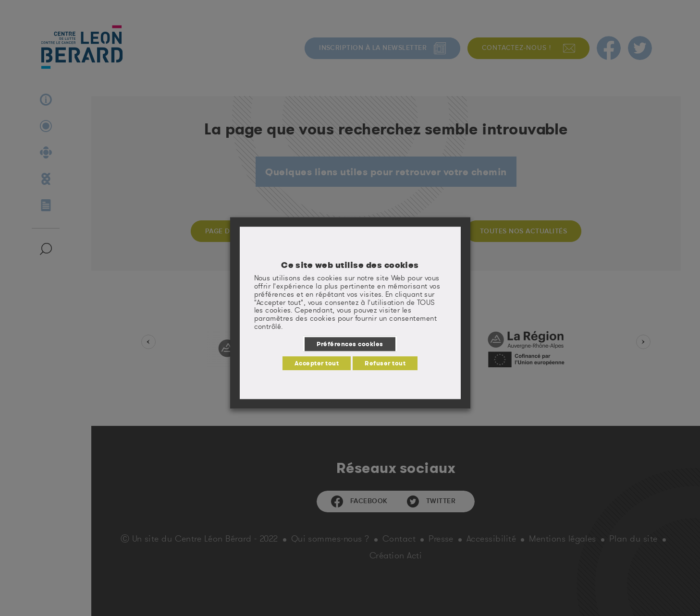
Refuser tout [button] (385, 363)
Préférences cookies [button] (350, 344)
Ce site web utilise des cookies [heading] (350, 265)
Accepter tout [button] (317, 363)
